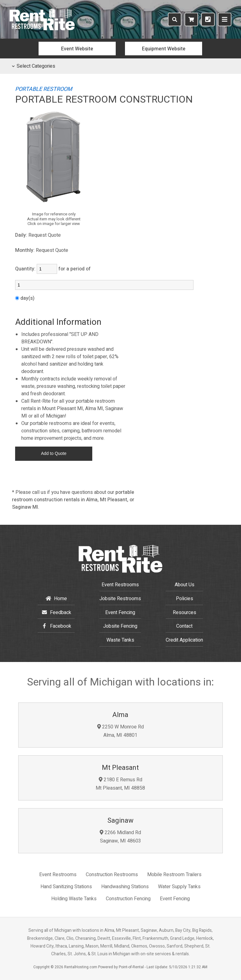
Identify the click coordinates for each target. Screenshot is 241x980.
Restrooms (120, 599)
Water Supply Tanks (179, 887)
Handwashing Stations (125, 887)
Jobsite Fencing (120, 626)
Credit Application (184, 640)
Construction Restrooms (112, 875)
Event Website (77, 49)
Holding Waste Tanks (74, 899)
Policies (185, 599)
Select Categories (34, 66)
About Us (185, 585)
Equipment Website (164, 49)
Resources (185, 613)
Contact (184, 626)
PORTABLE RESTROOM (44, 89)
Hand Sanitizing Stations (66, 887)
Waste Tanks (120, 640)
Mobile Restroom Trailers (174, 875)
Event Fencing (120, 613)
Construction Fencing (128, 899)
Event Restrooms (120, 585)
